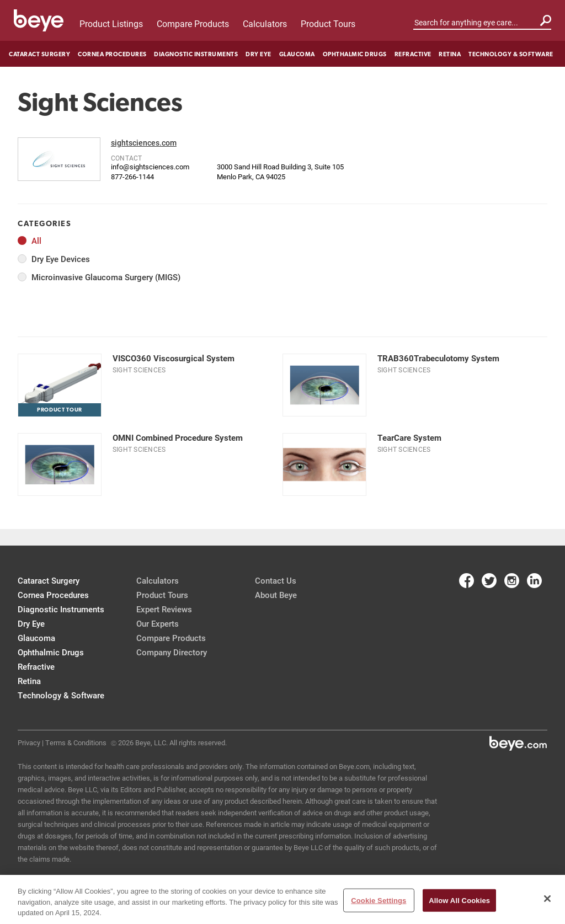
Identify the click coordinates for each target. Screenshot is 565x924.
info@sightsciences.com (150, 167)
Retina (450, 54)
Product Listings (111, 23)
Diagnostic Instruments (196, 54)
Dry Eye (258, 54)
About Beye (276, 595)
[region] (282, 899)
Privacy (29, 743)
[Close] (547, 899)
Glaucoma (297, 54)
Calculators (265, 23)
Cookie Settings (379, 900)
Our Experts (158, 623)
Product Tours (328, 23)
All (36, 241)
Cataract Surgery (39, 54)
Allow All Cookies (459, 900)
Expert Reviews (164, 609)
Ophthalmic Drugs (355, 54)
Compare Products (193, 23)
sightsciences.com (144, 143)
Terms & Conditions (76, 743)
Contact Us (276, 580)
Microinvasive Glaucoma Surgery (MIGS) (106, 277)
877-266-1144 (132, 177)
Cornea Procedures (112, 54)
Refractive (413, 54)
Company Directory (172, 652)
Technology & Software (511, 54)
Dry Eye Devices (61, 259)
